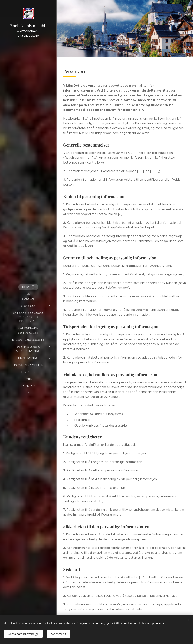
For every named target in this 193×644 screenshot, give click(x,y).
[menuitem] (28, 299)
